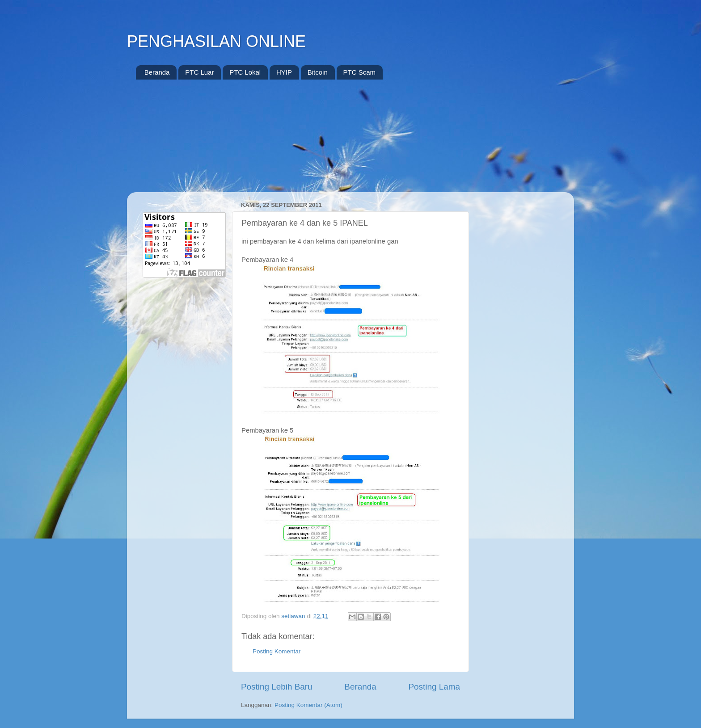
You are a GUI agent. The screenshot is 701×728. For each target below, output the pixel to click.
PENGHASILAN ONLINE (216, 41)
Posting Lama (434, 687)
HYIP (284, 72)
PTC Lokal (245, 72)
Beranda (157, 72)
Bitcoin (318, 72)
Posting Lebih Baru (277, 687)
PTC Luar (199, 72)
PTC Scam (360, 72)
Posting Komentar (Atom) (308, 705)
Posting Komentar (277, 651)
